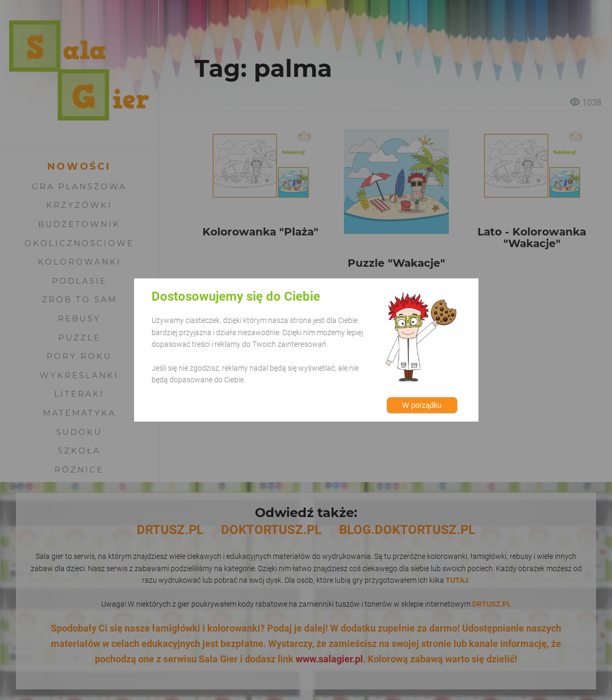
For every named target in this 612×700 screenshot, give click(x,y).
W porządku (422, 405)
